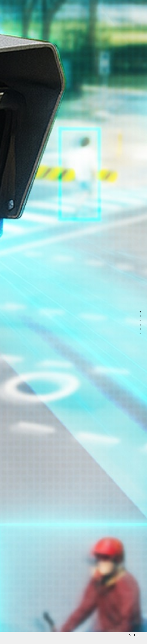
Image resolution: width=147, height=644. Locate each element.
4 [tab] (140, 324)
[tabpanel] (73, 322)
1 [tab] (140, 311)
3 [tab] (140, 320)
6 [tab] (140, 333)
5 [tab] (140, 329)
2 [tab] (140, 315)
